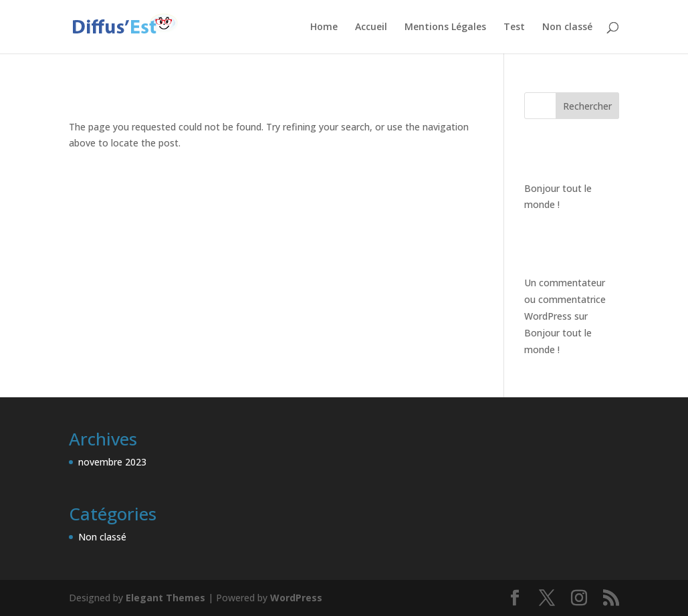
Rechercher (587, 106)
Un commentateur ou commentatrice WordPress (565, 299)
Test (514, 27)
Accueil (371, 27)
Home (324, 27)
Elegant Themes (165, 598)
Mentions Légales (445, 27)
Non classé (567, 27)
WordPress (296, 598)
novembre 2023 (112, 462)
